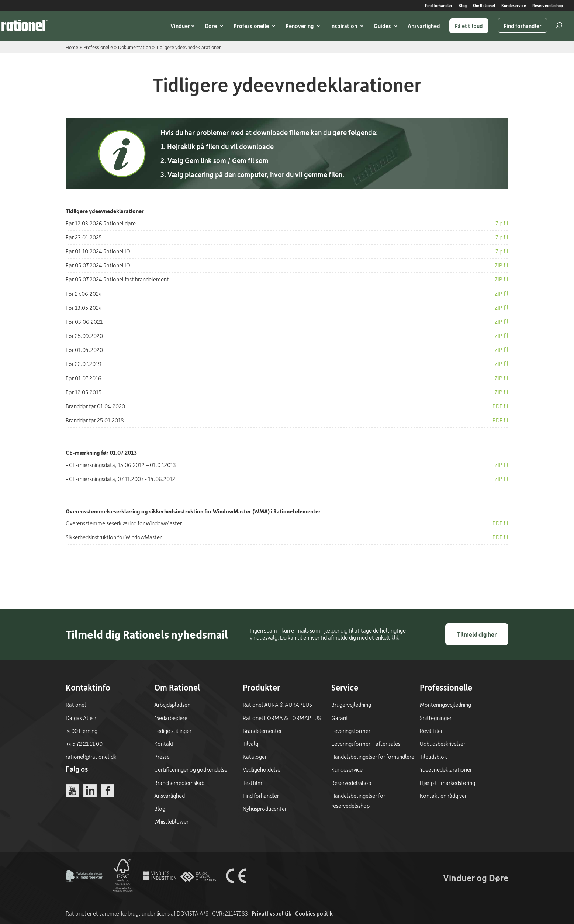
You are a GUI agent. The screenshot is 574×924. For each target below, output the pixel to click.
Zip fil (502, 223)
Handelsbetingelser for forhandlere (373, 757)
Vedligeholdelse (262, 769)
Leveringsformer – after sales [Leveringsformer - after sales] (366, 744)
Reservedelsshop (548, 6)
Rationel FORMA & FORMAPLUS (282, 718)
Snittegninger (436, 718)
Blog (463, 6)
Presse (162, 757)
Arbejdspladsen (172, 705)
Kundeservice (514, 6)
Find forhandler (439, 6)
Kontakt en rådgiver (443, 796)
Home (72, 47)
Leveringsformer (351, 731)
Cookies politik (314, 913)
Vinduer (180, 26)
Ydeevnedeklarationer (446, 769)
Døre (211, 26)
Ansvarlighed (424, 26)
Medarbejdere (171, 718)
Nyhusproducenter (265, 809)
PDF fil (500, 526)
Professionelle (251, 26)
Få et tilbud (469, 26)
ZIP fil (502, 265)
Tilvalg (250, 744)
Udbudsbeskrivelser (442, 744)
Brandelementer (262, 731)
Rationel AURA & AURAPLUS (277, 705)
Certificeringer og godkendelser (192, 769)
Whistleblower (171, 821)
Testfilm (253, 783)
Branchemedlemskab (179, 783)
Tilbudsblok (433, 757)
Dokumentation (134, 47)
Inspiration (344, 26)
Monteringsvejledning (445, 705)
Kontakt (164, 744)
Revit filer (431, 731)
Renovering (300, 26)
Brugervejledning (351, 705)
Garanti (340, 718)
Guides (382, 26)
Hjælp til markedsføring (447, 783)
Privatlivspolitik (272, 913)
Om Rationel (484, 6)
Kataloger (255, 757)
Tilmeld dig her (477, 634)
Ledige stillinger (173, 731)
